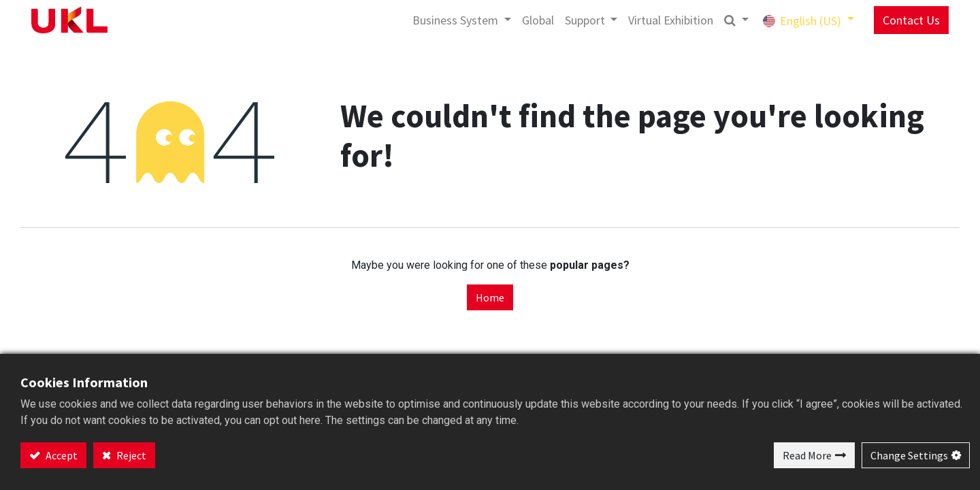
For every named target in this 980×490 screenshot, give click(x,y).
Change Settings (909, 455)
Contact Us (911, 20)
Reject (130, 455)
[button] (736, 20)
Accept (61, 455)
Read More (807, 455)
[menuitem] (538, 20)
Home (490, 297)
